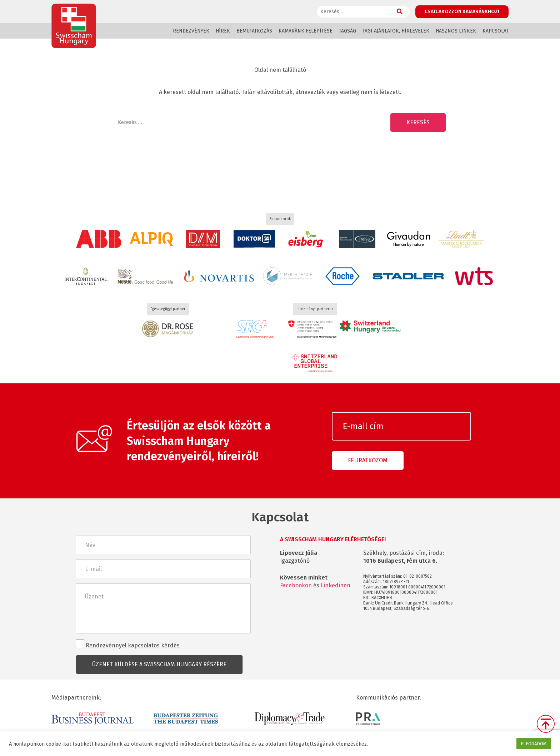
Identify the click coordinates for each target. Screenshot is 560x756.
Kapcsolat (496, 31)
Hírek (223, 31)
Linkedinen (336, 585)
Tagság (347, 31)
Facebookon (296, 585)
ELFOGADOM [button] (534, 744)
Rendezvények (191, 31)
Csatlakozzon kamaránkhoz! (462, 12)
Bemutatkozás (254, 31)
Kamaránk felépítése (306, 31)
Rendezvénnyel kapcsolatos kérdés (128, 644)
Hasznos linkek (456, 31)
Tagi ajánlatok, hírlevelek (396, 31)
